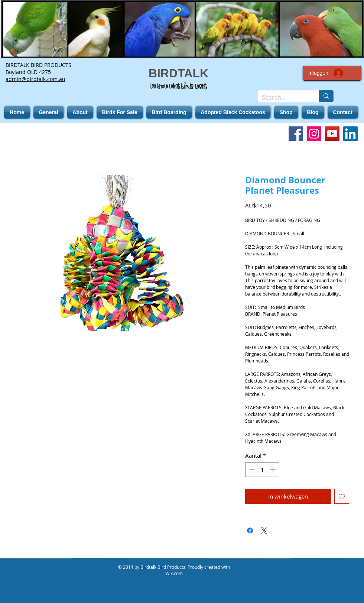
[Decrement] (251, 470)
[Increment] (274, 470)
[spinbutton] (262, 470)
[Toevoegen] (342, 496)
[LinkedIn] (350, 134)
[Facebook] (296, 134)
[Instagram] (314, 134)
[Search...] (282, 97)
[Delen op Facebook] (250, 531)
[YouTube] (332, 134)
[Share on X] (264, 531)
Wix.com (174, 573)
